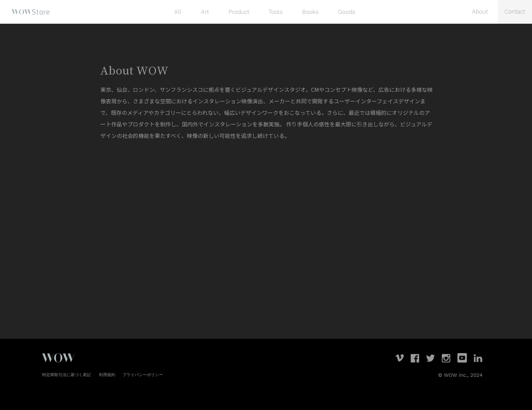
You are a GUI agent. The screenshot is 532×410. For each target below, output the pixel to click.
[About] (480, 12)
